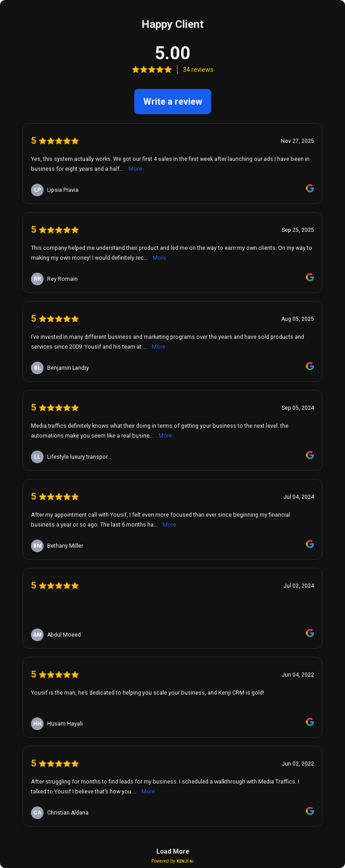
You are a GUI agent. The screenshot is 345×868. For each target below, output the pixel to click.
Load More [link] (173, 851)
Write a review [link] (173, 102)
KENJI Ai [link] (185, 861)
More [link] (135, 169)
